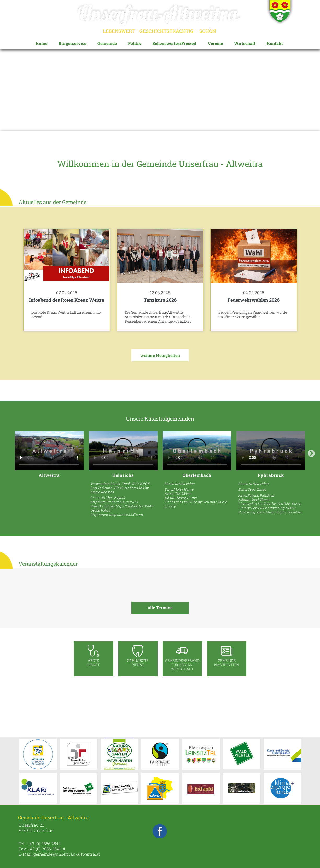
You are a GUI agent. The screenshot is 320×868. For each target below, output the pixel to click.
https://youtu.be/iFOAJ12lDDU (114, 502)
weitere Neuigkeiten (160, 355)
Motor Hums (183, 489)
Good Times (257, 489)
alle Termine (160, 607)
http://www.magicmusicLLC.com (117, 514)
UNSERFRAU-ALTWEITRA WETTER (160, 708)
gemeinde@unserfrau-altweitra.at (67, 854)
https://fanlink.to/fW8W (134, 506)
